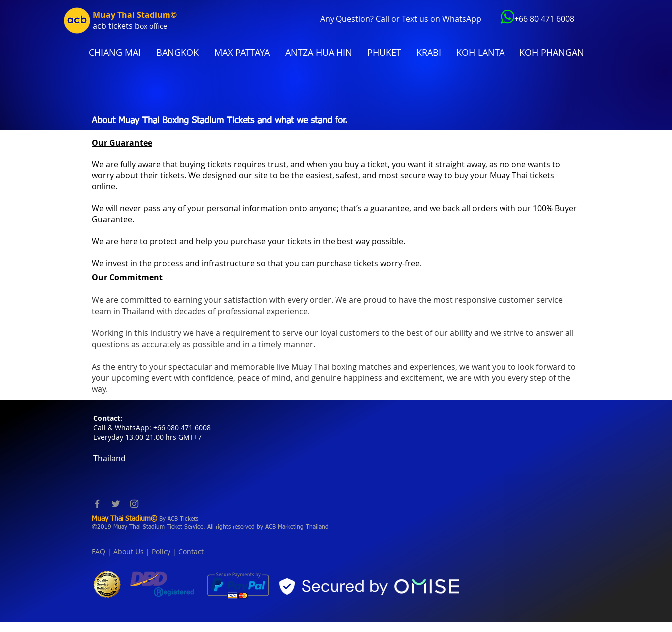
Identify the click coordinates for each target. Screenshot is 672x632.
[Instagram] (134, 504)
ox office (153, 26)
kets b (128, 26)
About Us (128, 552)
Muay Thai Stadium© (135, 15)
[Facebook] (97, 504)
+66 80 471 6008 (544, 19)
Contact (191, 552)
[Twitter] (116, 504)
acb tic (105, 26)
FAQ (98, 552)
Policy (161, 552)
